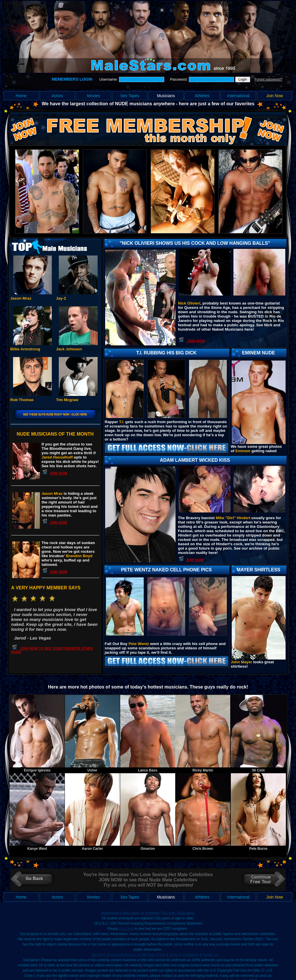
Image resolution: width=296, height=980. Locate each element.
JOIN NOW (59, 473)
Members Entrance (106, 955)
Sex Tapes (130, 96)
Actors (57, 96)
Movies (94, 96)
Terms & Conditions (184, 955)
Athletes (202, 96)
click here (126, 929)
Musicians (166, 96)
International (238, 96)
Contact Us (210, 955)
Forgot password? (268, 79)
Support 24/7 (134, 955)
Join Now (275, 96)
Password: (179, 79)
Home (21, 96)
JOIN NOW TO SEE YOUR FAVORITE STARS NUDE (52, 650)
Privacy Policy (155, 955)
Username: (109, 79)
